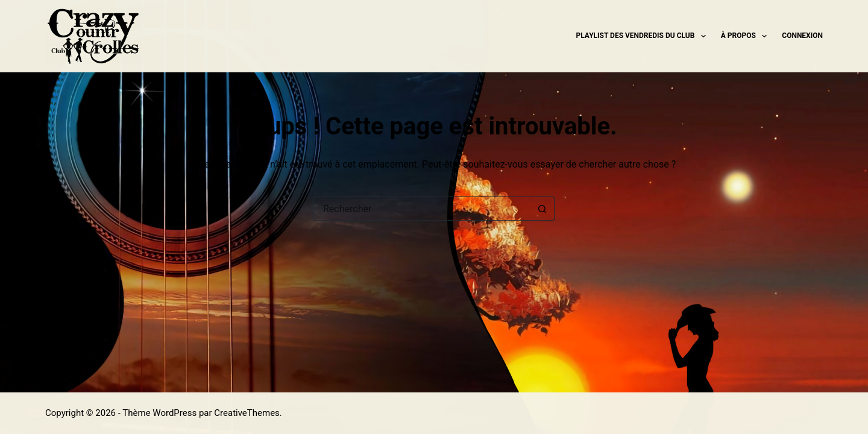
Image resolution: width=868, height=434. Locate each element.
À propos (747, 36)
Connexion (802, 36)
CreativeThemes (247, 413)
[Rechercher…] (422, 209)
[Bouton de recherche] (542, 209)
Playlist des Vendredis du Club (643, 36)
